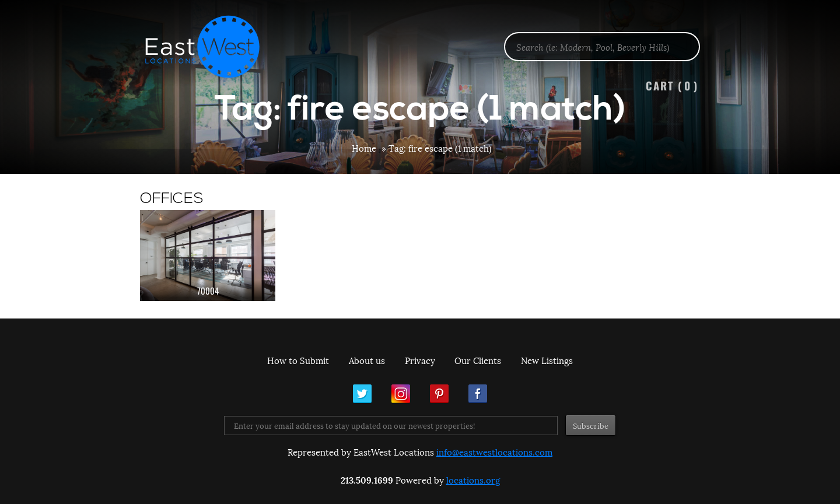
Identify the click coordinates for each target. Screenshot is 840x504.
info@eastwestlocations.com (494, 452)
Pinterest (439, 394)
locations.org (473, 480)
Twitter (362, 394)
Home (364, 148)
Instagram (401, 394)
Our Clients (478, 360)
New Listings (547, 360)
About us (367, 360)
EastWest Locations (210, 47)
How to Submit (298, 360)
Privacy (420, 360)
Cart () (672, 85)
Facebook (478, 394)
